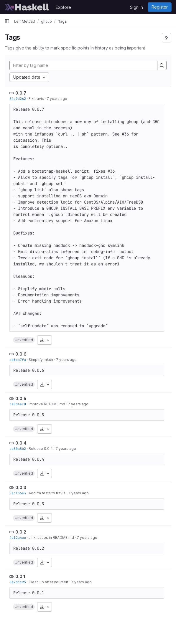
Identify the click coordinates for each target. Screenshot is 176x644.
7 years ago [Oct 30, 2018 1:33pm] (66, 360)
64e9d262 (18, 99)
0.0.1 (20, 576)
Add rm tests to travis (47, 493)
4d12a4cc (18, 538)
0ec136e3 (18, 493)
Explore (63, 7)
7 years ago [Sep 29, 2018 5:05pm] (87, 538)
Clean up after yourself (48, 582)
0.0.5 (21, 398)
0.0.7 (21, 93)
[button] (24, 340)
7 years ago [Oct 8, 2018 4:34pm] (66, 449)
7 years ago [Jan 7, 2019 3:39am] (57, 99)
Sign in (136, 7)
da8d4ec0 (18, 404)
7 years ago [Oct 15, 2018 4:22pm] (78, 404)
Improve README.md (47, 404)
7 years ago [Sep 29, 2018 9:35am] (81, 582)
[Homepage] (27, 7)
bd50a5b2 (18, 449)
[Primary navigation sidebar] (7, 21)
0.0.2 (21, 532)
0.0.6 (21, 354)
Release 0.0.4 (41, 449)
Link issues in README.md (51, 538)
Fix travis (36, 99)
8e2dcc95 (18, 582)
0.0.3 (21, 487)
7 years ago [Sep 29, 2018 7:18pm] (78, 493)
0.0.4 (21, 443)
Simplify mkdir (41, 360)
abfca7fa (18, 360)
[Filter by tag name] (83, 65)
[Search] (162, 65)
